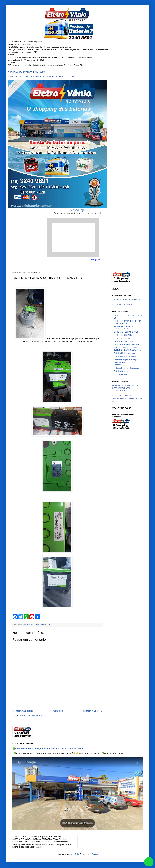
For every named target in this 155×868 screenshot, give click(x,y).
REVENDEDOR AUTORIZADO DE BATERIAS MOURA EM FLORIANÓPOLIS (125, 388)
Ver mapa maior (96, 260)
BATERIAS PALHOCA (123, 338)
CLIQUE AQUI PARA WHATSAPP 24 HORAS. (27, 72)
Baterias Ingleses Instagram (125, 356)
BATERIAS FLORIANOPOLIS (126, 332)
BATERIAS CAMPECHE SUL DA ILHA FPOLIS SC (127, 322)
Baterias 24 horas (121, 371)
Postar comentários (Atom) (31, 715)
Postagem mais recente (23, 711)
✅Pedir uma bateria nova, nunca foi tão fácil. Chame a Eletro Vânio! (48, 749)
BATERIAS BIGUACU (123, 335)
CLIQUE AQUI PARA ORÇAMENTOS (126, 299)
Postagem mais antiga (92, 711)
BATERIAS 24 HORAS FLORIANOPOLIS (123, 328)
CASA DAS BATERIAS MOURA (127, 345)
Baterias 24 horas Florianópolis (127, 368)
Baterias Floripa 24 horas (124, 353)
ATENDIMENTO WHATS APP (123, 305)
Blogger (95, 854)
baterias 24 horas (121, 374)
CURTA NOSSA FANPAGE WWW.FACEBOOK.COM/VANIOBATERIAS (127, 398)
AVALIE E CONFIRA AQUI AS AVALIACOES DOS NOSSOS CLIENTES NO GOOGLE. (44, 77)
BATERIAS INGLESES (123, 341)
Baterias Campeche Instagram (126, 359)
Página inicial (58, 711)
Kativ (77, 854)
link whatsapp (149, 862)
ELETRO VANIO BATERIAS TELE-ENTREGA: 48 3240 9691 (127, 349)
